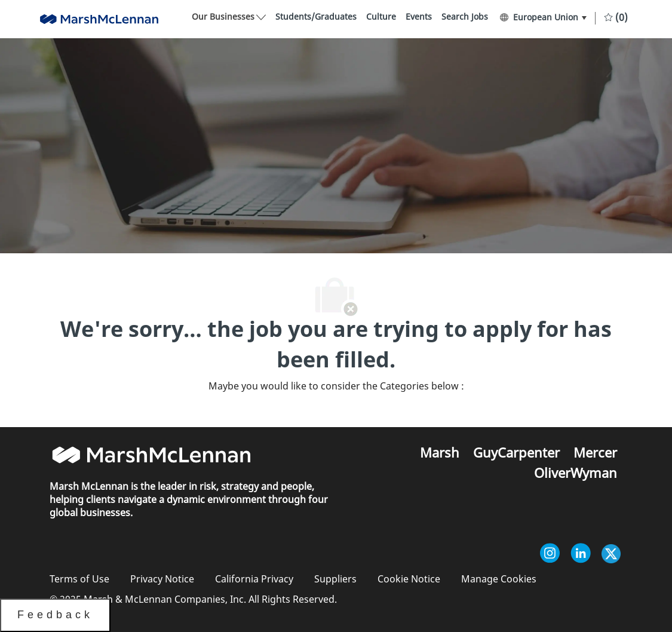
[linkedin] (581, 555)
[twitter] (611, 555)
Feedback (55, 615)
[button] (543, 17)
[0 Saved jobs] (616, 16)
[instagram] (550, 555)
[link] (316, 17)
